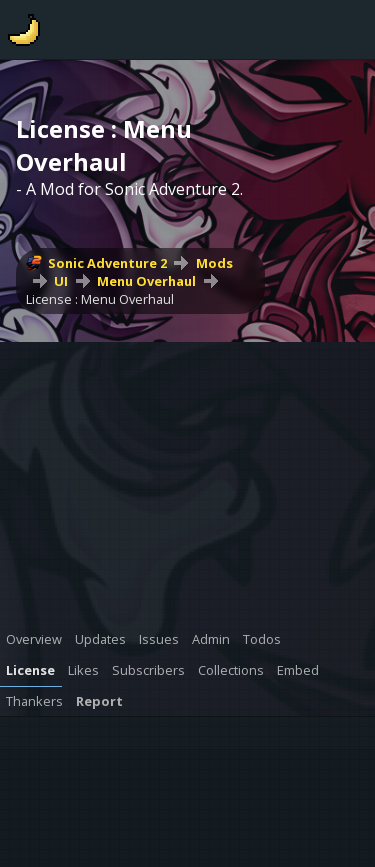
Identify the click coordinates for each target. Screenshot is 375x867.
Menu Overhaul (146, 281)
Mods (214, 263)
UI (61, 281)
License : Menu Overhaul (100, 299)
